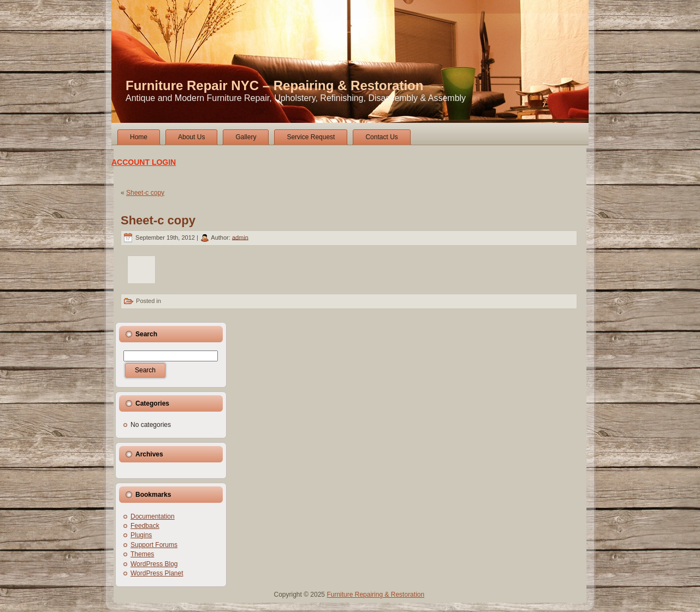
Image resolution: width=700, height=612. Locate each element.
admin (240, 237)
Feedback (145, 526)
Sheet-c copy (145, 193)
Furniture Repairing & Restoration (375, 595)
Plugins (141, 535)
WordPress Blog (154, 564)
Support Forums (154, 545)
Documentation (153, 516)
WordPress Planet (157, 573)
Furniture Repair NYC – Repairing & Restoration (274, 85)
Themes (142, 554)
